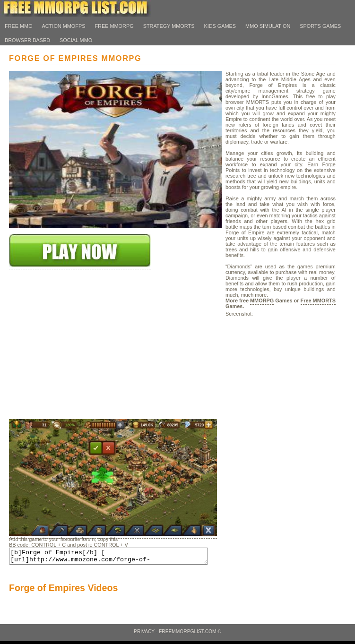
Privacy (144, 634)
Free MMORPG (114, 26)
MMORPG (262, 301)
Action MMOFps (64, 26)
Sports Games (320, 26)
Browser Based (27, 40)
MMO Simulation (268, 26)
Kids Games (220, 26)
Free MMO (19, 26)
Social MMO (76, 40)
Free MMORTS (318, 301)
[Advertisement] (80, 360)
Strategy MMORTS (169, 26)
